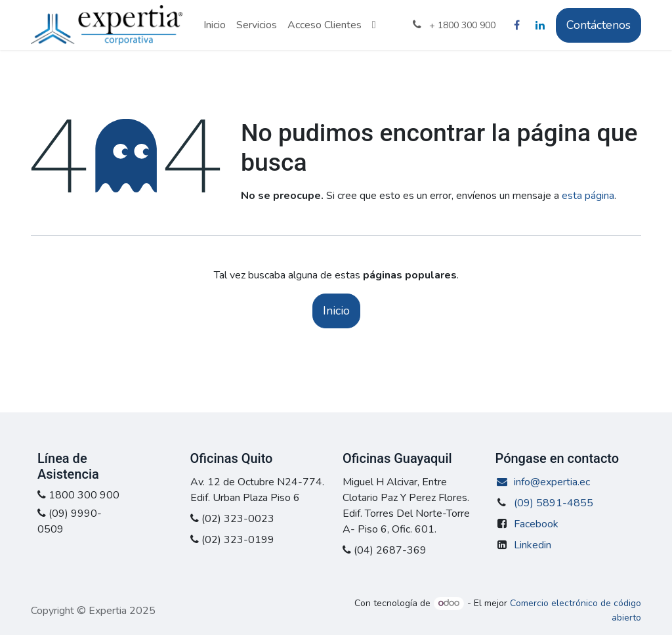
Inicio (336, 311)
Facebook (536, 524)
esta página (588, 196)
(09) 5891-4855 (554, 503)
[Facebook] (516, 25)
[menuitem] (215, 25)
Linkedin (533, 545)
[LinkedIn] (540, 25)
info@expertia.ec (543, 482)
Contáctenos (598, 25)
